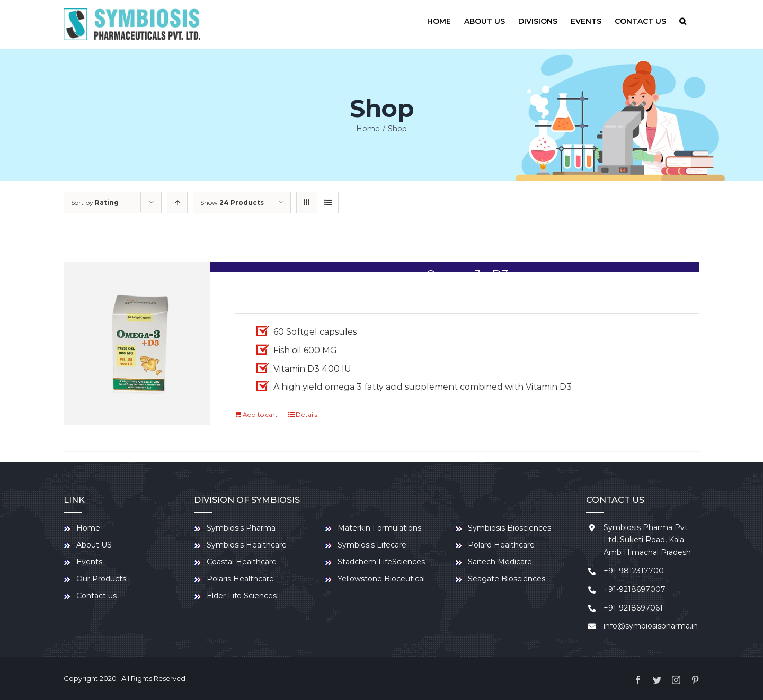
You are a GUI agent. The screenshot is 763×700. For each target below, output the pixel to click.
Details (307, 414)
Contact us (96, 596)
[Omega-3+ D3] (137, 343)
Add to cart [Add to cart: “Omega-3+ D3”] (260, 414)
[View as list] (328, 203)
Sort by (95, 203)
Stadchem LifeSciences (381, 562)
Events (89, 562)
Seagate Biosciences (507, 579)
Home (88, 528)
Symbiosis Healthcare (247, 545)
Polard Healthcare (501, 545)
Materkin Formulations (379, 528)
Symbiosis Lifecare (372, 545)
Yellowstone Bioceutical (381, 579)
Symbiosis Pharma (241, 528)
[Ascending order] (177, 203)
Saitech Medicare (500, 562)
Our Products (101, 579)
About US (94, 545)
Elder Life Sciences (242, 596)
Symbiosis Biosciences (509, 528)
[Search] (683, 21)
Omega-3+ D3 (467, 275)
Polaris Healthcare (240, 579)
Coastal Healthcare (242, 562)
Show (232, 203)
